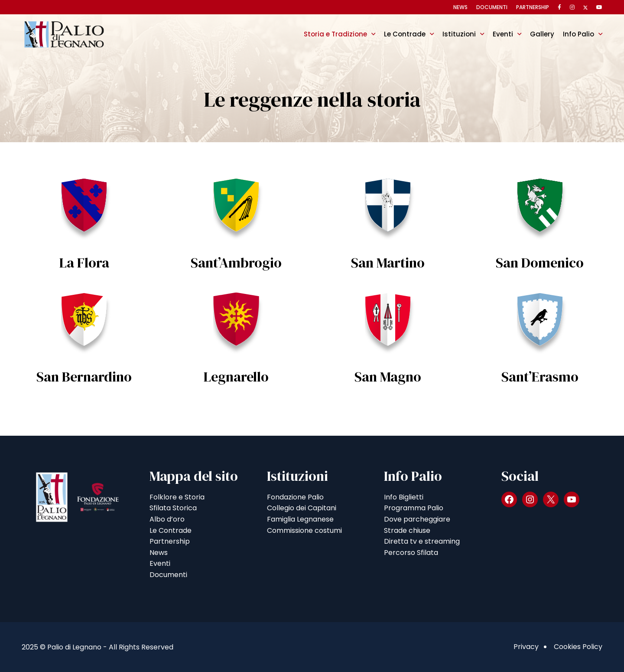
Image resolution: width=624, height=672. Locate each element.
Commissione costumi (304, 530)
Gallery (542, 34)
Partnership (533, 7)
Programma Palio (414, 508)
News (460, 7)
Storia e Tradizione (335, 34)
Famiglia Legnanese (300, 519)
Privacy (526, 647)
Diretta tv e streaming (422, 541)
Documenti (492, 7)
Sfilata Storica (173, 508)
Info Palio (578, 34)
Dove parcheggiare (417, 519)
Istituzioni (459, 34)
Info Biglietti (404, 497)
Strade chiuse (407, 530)
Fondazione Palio (295, 497)
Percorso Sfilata (411, 553)
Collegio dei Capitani (302, 508)
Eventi (503, 34)
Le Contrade (405, 34)
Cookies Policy (578, 647)
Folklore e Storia (177, 497)
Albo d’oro (167, 519)
